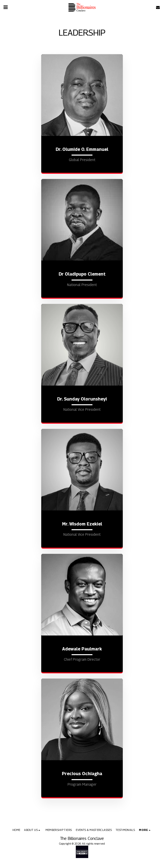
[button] (5, 7)
